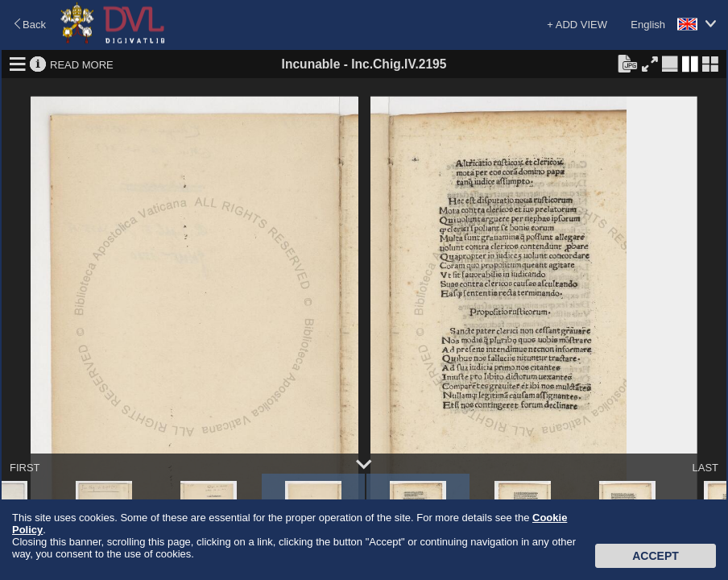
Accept (656, 556)
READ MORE (82, 64)
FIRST (25, 468)
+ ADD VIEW (577, 25)
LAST (705, 468)
